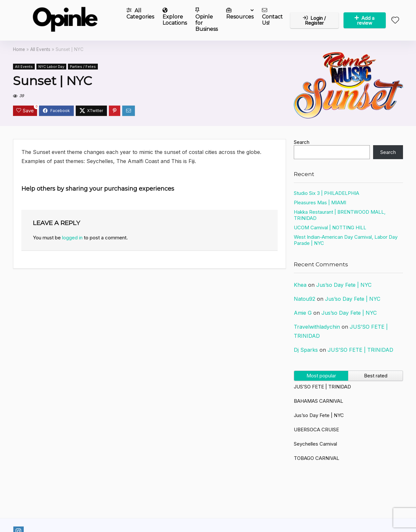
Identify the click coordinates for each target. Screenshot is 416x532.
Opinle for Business (207, 20)
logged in (72, 238)
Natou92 (305, 299)
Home (19, 49)
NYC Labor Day (51, 67)
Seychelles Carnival (315, 444)
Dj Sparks (306, 350)
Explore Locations (175, 17)
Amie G (303, 313)
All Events (40, 49)
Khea (300, 285)
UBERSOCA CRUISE (316, 430)
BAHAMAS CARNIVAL (318, 401)
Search (302, 142)
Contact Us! (272, 17)
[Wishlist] (395, 21)
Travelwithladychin (317, 327)
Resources (240, 14)
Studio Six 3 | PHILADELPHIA (326, 193)
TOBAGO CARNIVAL (317, 458)
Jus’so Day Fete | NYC (344, 285)
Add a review (364, 20)
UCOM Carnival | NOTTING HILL (330, 228)
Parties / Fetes (83, 67)
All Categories (140, 14)
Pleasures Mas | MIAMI (320, 203)
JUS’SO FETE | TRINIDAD (360, 350)
